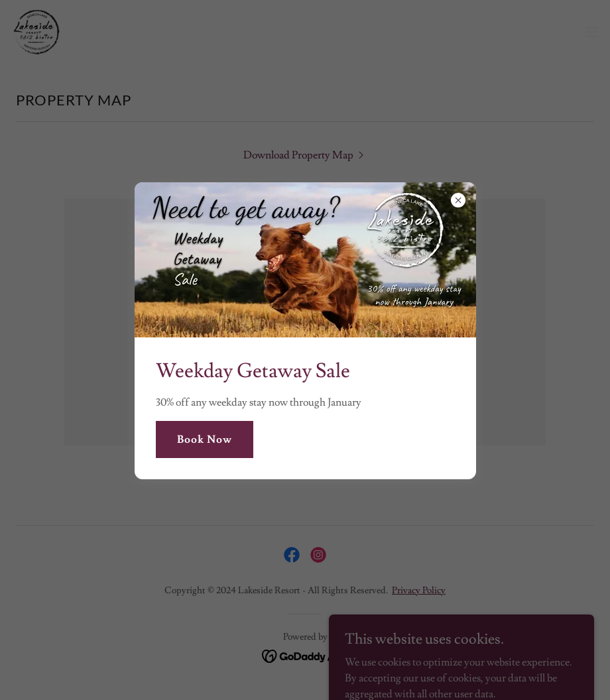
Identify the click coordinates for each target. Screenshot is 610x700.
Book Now (205, 439)
